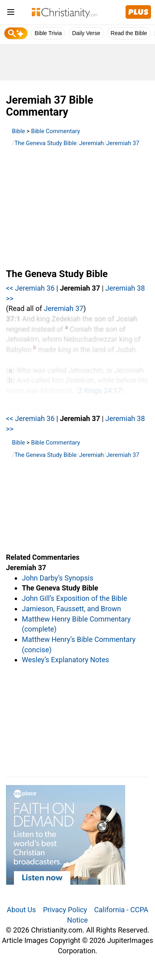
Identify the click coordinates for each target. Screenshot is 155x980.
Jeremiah (91, 143)
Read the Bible (129, 33)
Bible (18, 131)
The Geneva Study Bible (46, 143)
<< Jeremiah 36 (30, 288)
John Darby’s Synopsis (58, 578)
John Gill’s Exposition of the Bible (75, 598)
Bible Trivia (48, 33)
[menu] (11, 13)
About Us (21, 910)
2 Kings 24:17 (100, 391)
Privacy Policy (65, 910)
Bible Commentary (55, 131)
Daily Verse (86, 33)
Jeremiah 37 (123, 143)
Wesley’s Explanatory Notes (66, 660)
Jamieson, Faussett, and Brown (71, 609)
